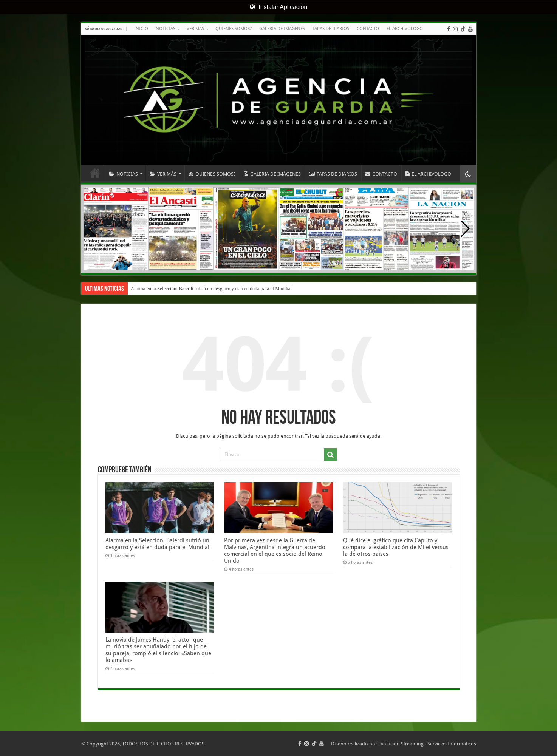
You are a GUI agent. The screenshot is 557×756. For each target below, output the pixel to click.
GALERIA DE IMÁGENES (282, 29)
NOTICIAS (166, 29)
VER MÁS (195, 29)
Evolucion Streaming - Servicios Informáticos (427, 744)
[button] (465, 229)
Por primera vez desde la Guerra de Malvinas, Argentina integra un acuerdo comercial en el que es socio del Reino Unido (275, 551)
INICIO (141, 29)
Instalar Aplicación (278, 7)
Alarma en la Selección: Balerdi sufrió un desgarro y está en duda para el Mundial (211, 288)
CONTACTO (368, 29)
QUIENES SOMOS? (234, 29)
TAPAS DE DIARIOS (331, 29)
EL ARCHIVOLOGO (405, 29)
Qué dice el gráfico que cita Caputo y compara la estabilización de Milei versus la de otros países (396, 547)
